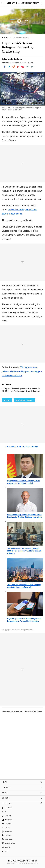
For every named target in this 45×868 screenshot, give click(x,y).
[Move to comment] (32, 67)
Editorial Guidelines (33, 712)
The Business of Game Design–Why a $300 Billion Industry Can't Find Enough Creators (24, 551)
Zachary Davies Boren (13, 59)
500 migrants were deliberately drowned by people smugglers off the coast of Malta (22, 371)
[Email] (27, 67)
